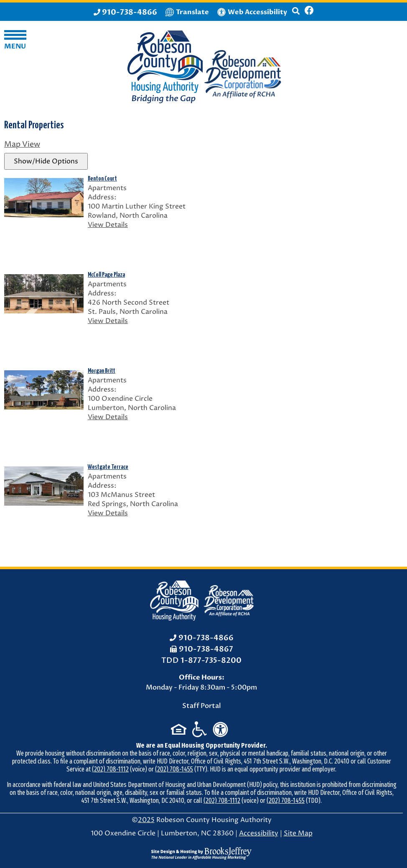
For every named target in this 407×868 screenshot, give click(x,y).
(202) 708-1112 (110, 769)
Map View (22, 145)
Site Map (298, 833)
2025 (146, 820)
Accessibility (259, 833)
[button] (296, 15)
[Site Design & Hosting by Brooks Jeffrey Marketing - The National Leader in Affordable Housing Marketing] (201, 853)
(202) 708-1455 (174, 769)
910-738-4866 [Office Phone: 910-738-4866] (206, 638)
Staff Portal (202, 706)
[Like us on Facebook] (309, 12)
